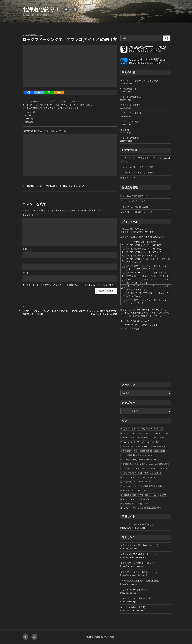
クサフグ (163, 495)
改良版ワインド (128, 178)
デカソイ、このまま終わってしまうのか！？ (141, 80)
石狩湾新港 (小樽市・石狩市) (131, 504)
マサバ (156, 460)
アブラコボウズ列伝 (130, 138)
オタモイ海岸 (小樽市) (129, 460)
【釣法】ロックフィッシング (73, 186)
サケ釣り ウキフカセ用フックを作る (137, 167)
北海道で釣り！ (41, 10)
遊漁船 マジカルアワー (159, 468)
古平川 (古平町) (143, 499)
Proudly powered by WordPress (99, 637)
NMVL (41, 35)
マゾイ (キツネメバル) (157, 438)
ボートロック (142, 429)
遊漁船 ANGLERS (142, 446)
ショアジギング (156, 473)
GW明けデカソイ (128, 89)
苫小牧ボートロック (145, 442)
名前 (25, 249)
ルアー (123, 455)
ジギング (132, 477)
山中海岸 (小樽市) (162, 464)
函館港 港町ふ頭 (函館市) (151, 508)
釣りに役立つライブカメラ (133, 201)
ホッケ (138, 468)
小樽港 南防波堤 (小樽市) (137, 455)
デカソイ (146, 468)
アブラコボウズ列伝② (131, 121)
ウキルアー (151, 455)
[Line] (49, 92)
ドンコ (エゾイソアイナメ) (131, 508)
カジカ (148, 482)
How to (30, 186)
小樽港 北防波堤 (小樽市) (153, 486)
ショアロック (149, 433)
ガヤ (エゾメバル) (127, 433)
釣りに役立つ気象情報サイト (134, 196)
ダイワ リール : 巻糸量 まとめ (134, 207)
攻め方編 (29, 122)
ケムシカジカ (139, 482)
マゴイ (136, 451)
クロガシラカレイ (127, 468)
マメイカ (124, 499)
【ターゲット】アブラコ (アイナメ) (48, 186)
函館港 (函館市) (159, 451)
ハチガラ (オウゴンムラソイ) (131, 473)
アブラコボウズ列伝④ (131, 105)
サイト (26, 273)
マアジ (146, 504)
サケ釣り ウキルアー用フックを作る (137, 173)
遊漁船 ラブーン (161, 433)
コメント (28, 215)
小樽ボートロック (127, 446)
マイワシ (124, 477)
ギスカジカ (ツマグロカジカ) (131, 486)
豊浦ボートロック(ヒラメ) (130, 490)
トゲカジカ (142, 477)
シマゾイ (139, 438)
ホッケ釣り (126, 130)
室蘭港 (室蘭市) (146, 451)
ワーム (123, 442)
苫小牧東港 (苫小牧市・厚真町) (132, 495)
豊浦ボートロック (154, 477)
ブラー (144, 490)
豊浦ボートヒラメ (152, 495)
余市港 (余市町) (126, 482)
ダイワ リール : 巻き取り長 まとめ (136, 212)
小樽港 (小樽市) (126, 451)
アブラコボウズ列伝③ (131, 113)
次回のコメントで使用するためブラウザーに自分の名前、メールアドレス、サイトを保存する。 (71, 285)
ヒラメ (156, 442)
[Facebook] (29, 92)
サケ (146, 438)
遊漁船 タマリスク (147, 464)
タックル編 (30, 112)
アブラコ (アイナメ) (156, 429)
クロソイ (139, 433)
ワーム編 (29, 119)
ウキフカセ (132, 442)
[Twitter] (39, 92)
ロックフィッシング (128, 429)
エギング (132, 499)
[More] (59, 92)
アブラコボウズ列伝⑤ (131, 97)
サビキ (146, 473)
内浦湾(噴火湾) (126, 464)
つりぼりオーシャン (158, 446)
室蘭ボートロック (127, 438)
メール (26, 261)
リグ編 (28, 115)
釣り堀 (136, 464)
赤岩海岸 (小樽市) (145, 460)
